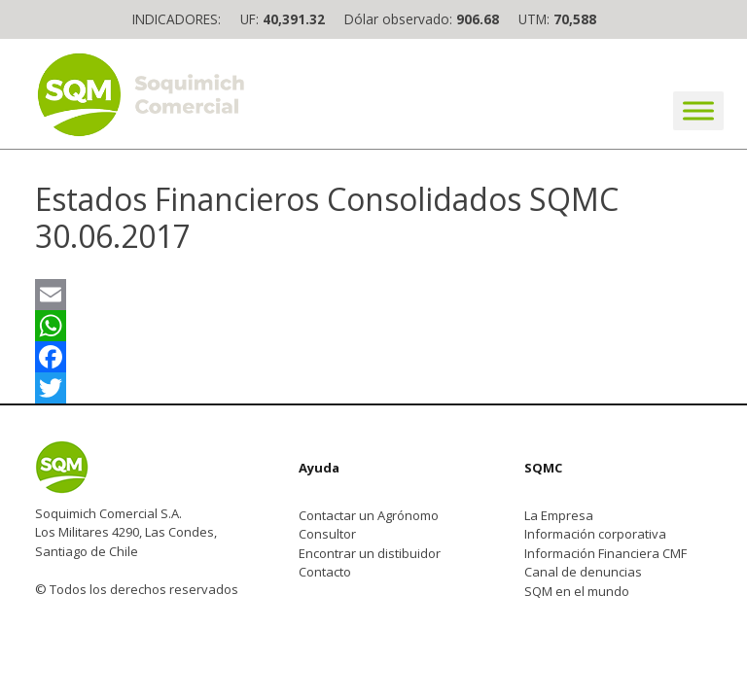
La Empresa (559, 515)
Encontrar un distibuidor (370, 553)
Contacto (325, 572)
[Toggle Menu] (698, 110)
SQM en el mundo (577, 591)
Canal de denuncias (583, 572)
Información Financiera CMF (605, 553)
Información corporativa (595, 534)
